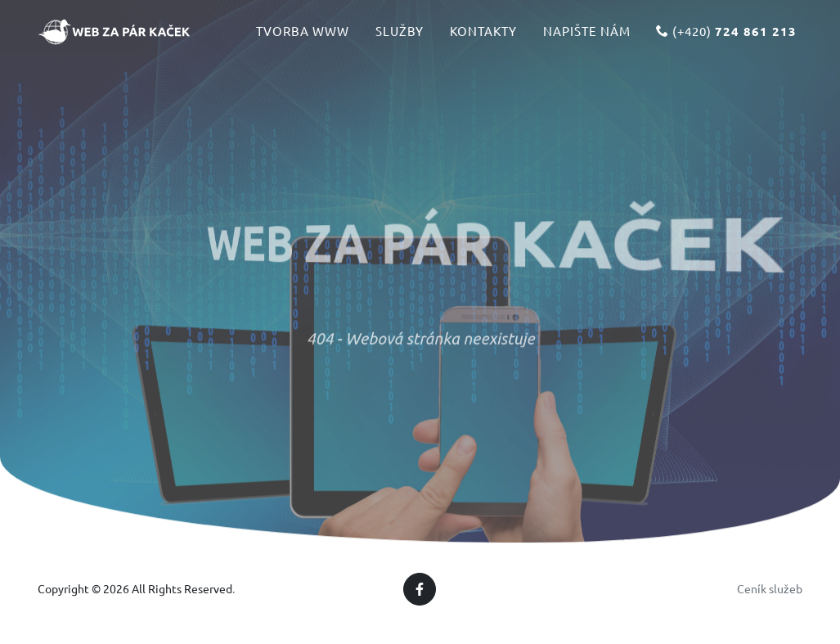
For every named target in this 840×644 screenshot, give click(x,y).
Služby (400, 38)
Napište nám (586, 38)
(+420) (726, 38)
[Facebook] (420, 589)
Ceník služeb (770, 588)
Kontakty (483, 38)
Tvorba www (303, 38)
